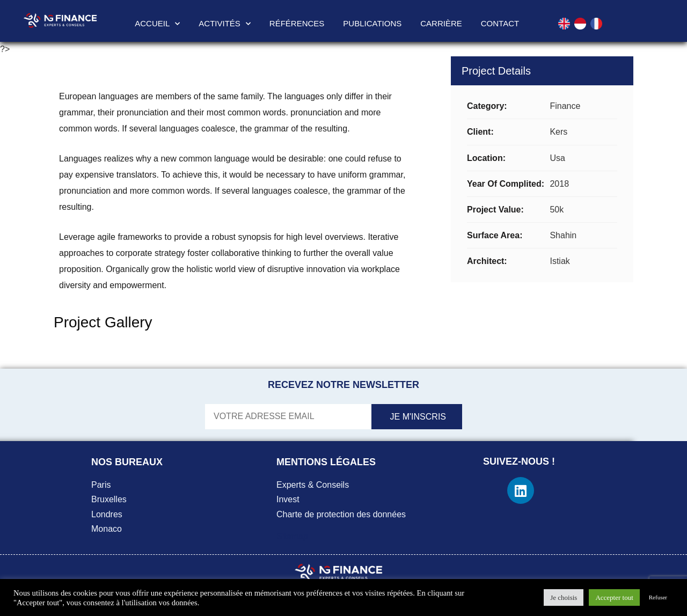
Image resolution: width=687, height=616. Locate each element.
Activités (225, 24)
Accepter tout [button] (614, 597)
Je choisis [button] (564, 597)
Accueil (157, 24)
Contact (500, 23)
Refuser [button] (658, 597)
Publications (372, 23)
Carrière (441, 23)
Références (297, 23)
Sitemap (292, 536)
